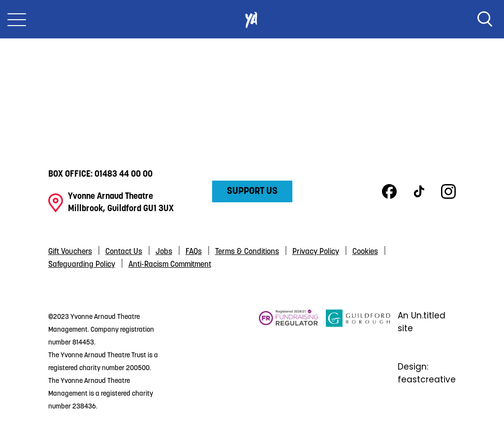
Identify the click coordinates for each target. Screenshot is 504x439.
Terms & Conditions (247, 252)
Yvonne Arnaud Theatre (252, 19)
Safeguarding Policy (82, 265)
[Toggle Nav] (17, 19)
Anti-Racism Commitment (170, 265)
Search (485, 19)
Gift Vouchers (70, 252)
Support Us (252, 191)
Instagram (448, 191)
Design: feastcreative (427, 373)
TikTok (419, 191)
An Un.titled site (422, 322)
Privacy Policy (316, 252)
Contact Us (124, 252)
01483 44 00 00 (124, 174)
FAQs (194, 252)
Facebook (389, 191)
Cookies (365, 252)
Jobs (164, 252)
